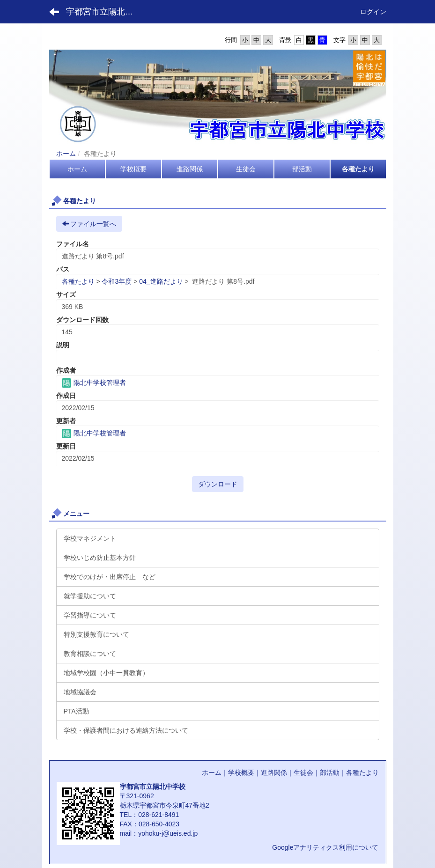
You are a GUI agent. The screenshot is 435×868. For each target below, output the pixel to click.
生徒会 (303, 772)
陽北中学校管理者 (94, 383)
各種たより (78, 281)
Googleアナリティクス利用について (325, 847)
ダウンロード (218, 484)
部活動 (330, 772)
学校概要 (241, 772)
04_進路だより (161, 281)
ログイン (373, 12)
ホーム (66, 154)
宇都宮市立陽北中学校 (106, 12)
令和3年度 (117, 281)
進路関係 (274, 772)
